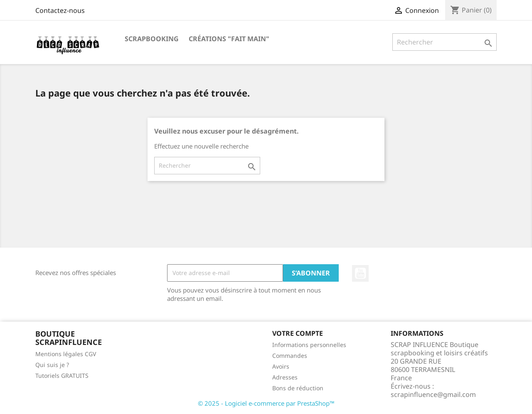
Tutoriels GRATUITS (62, 376)
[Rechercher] (445, 42)
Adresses (285, 377)
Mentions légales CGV (66, 354)
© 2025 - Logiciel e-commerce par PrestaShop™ (266, 403)
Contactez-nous (60, 10)
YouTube (360, 273)
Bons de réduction (298, 388)
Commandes (290, 356)
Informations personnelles (309, 345)
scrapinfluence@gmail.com (433, 394)
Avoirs (281, 366)
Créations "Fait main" (229, 39)
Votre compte (298, 333)
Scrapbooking (152, 39)
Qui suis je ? (52, 365)
